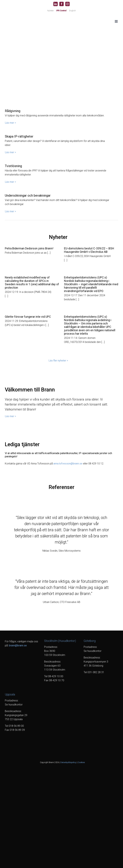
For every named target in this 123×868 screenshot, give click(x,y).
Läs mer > (10, 123)
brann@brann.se (18, 645)
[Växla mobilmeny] (116, 21)
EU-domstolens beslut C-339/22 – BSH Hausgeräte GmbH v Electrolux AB (89, 250)
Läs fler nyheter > (58, 361)
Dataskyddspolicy (68, 762)
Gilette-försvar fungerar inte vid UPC (28, 317)
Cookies (81, 762)
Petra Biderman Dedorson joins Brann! (29, 248)
